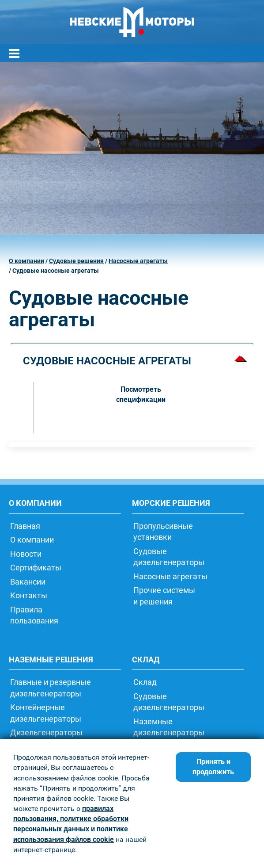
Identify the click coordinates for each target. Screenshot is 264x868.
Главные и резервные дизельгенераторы (51, 688)
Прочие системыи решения (164, 596)
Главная (25, 526)
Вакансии (28, 581)
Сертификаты (36, 567)
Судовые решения (76, 261)
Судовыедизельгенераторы (169, 557)
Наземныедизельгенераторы (169, 727)
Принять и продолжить (213, 767)
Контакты (29, 595)
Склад (145, 682)
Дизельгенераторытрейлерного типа (46, 738)
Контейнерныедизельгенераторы (46, 713)
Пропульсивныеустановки (163, 532)
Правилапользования (34, 615)
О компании (26, 261)
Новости (26, 554)
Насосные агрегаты (138, 261)
